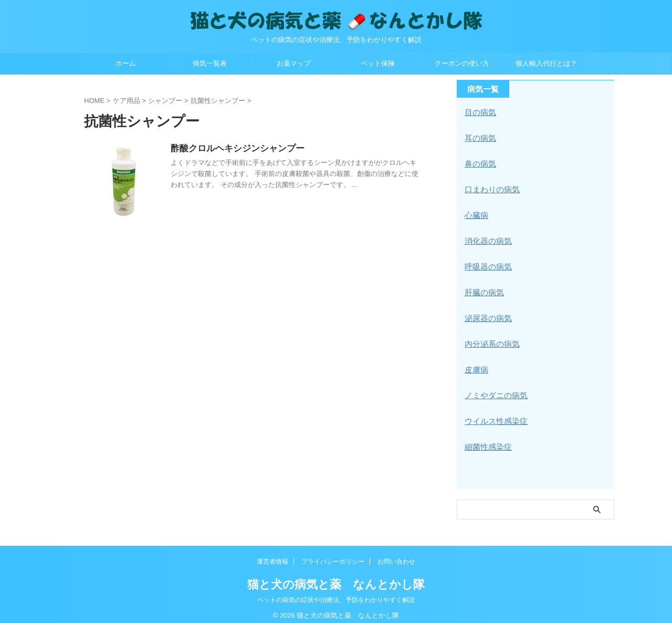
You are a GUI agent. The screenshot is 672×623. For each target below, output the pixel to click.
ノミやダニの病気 (494, 389)
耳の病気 (479, 137)
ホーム (126, 63)
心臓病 (476, 213)
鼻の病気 (479, 162)
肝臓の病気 (483, 288)
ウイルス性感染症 (494, 414)
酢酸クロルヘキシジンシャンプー (260, 149)
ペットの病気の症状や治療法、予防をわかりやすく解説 (336, 593)
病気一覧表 (210, 63)
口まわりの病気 (490, 188)
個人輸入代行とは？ (546, 63)
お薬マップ (294, 63)
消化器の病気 (487, 238)
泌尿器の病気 (487, 314)
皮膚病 (476, 364)
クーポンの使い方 (462, 63)
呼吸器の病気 (487, 263)
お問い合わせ (396, 554)
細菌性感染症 (487, 440)
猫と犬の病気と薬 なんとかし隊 (336, 577)
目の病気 (479, 112)
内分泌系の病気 (490, 339)
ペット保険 (378, 63)
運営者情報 (272, 554)
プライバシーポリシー (333, 554)
